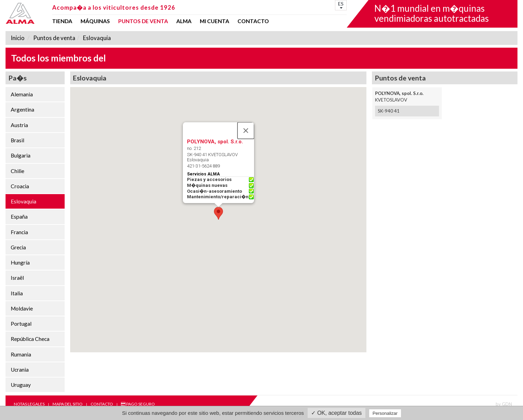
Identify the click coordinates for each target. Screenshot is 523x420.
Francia (19, 232)
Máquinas (95, 21)
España (19, 217)
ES (341, 5)
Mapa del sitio (68, 404)
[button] (218, 213)
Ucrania (20, 370)
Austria (19, 125)
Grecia (18, 247)
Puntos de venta (143, 21)
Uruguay (21, 385)
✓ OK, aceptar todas (336, 413)
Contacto (253, 21)
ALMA (184, 21)
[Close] (246, 131)
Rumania (21, 354)
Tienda (62, 21)
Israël (17, 278)
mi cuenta (214, 21)
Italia (17, 293)
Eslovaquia (96, 38)
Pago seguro (138, 404)
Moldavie (22, 308)
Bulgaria (21, 155)
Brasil (17, 140)
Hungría (20, 262)
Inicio (18, 38)
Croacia (20, 186)
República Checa (30, 339)
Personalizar (385, 413)
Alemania (22, 94)
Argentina (22, 109)
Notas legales (29, 404)
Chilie (17, 171)
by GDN (504, 404)
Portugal (21, 324)
